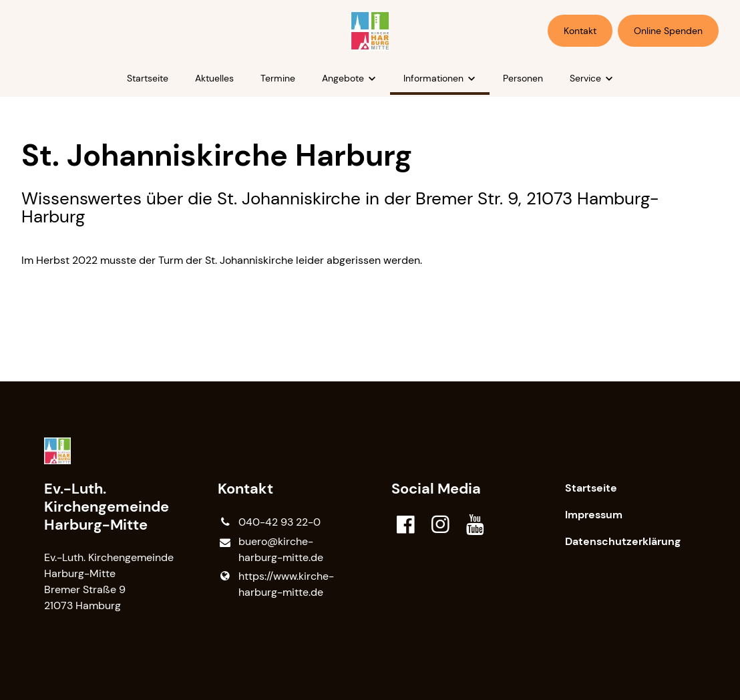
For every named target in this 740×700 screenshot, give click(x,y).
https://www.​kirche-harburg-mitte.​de (275, 584)
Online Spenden (668, 31)
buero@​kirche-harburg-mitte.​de (270, 550)
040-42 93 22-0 (269, 522)
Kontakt (580, 31)
